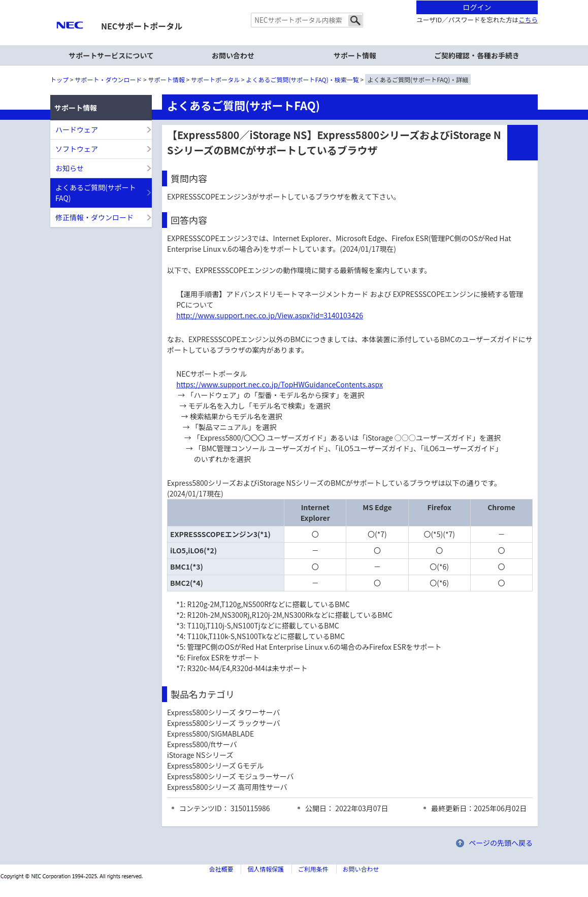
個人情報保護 (266, 869)
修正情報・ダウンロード (94, 217)
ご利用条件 (313, 869)
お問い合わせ (233, 55)
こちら (528, 20)
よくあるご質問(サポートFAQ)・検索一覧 (303, 79)
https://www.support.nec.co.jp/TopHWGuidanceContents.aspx (280, 384)
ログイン (477, 7)
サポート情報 (167, 79)
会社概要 (221, 869)
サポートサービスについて (111, 55)
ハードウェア (77, 129)
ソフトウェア (77, 149)
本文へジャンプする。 (294, 1)
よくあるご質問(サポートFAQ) (96, 193)
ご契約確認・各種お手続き (477, 55)
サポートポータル (215, 79)
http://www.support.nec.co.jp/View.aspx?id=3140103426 (270, 315)
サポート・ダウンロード (108, 79)
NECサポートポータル (142, 26)
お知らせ (70, 168)
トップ (59, 79)
